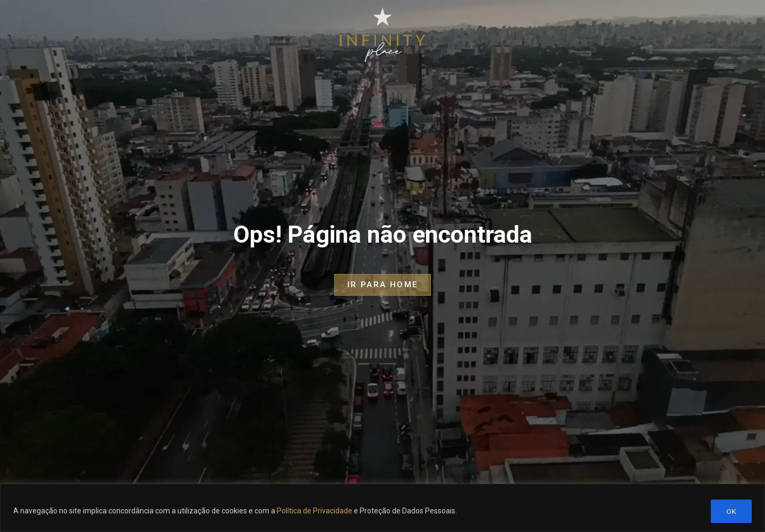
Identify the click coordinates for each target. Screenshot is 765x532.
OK (731, 511)
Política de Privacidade (314, 511)
